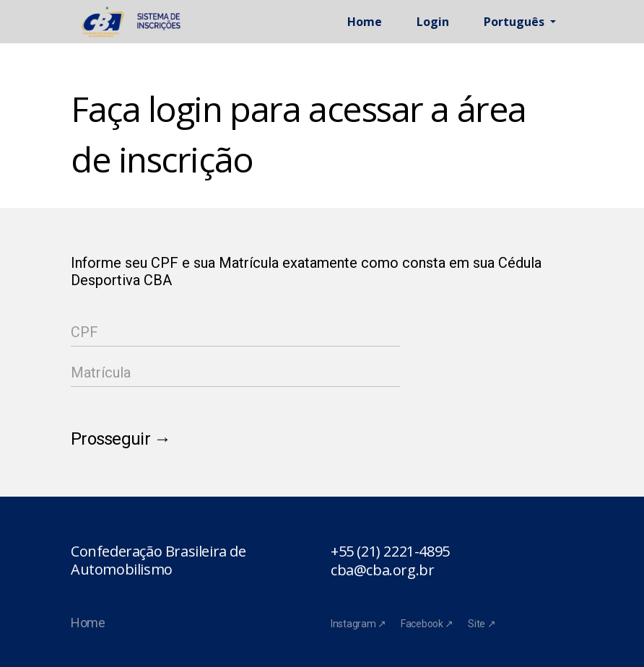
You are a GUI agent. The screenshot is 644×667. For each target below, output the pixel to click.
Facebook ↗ (427, 624)
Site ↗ (482, 624)
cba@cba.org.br (382, 571)
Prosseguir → (121, 439)
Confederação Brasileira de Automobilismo (158, 561)
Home (365, 22)
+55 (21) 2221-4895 (390, 552)
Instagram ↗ (358, 624)
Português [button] (515, 22)
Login (433, 22)
